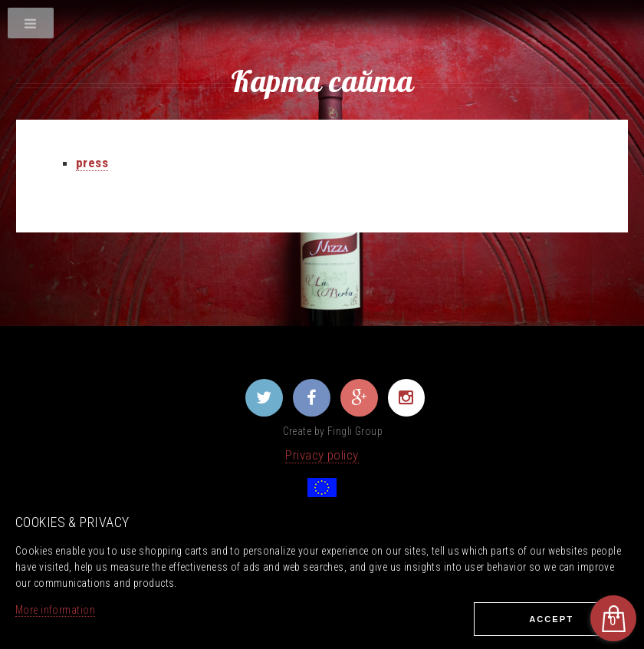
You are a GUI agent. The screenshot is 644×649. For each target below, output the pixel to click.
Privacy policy (322, 455)
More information (55, 610)
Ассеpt (551, 619)
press (92, 163)
